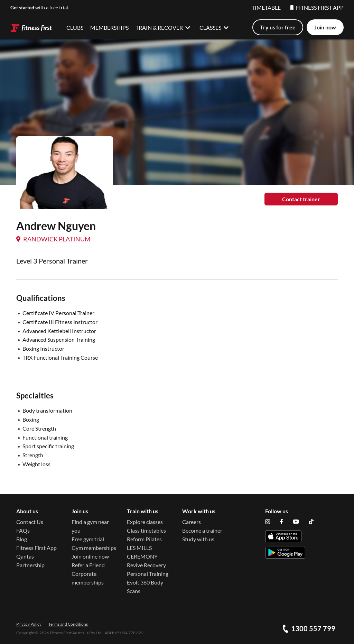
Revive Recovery (146, 565)
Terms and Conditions (68, 624)
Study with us (198, 539)
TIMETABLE (266, 7)
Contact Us (30, 522)
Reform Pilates (144, 539)
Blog (22, 539)
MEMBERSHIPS (109, 27)
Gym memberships (94, 548)
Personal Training (148, 574)
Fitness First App (36, 548)
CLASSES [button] (215, 27)
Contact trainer (301, 199)
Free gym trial (88, 539)
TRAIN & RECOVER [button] (164, 27)
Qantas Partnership (30, 561)
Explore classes (145, 522)
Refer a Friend (88, 565)
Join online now (90, 556)
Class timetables (146, 530)
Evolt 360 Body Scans (145, 587)
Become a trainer (202, 530)
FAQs (23, 530)
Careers (192, 522)
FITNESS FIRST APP (317, 7)
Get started (22, 7)
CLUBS (75, 27)
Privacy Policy (29, 624)
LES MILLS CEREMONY (142, 552)
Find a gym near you (90, 526)
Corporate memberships (88, 578)
